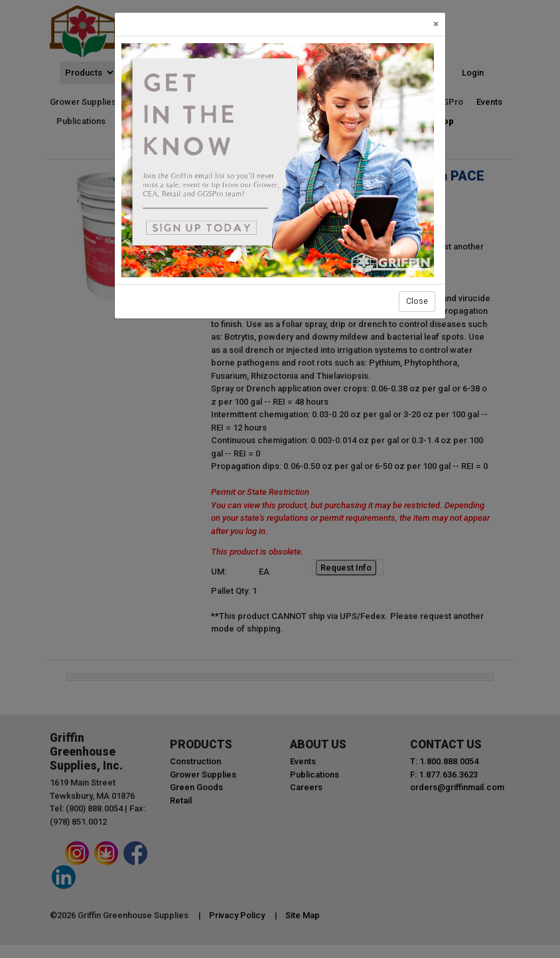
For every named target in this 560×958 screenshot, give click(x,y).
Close (417, 301)
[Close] (436, 24)
